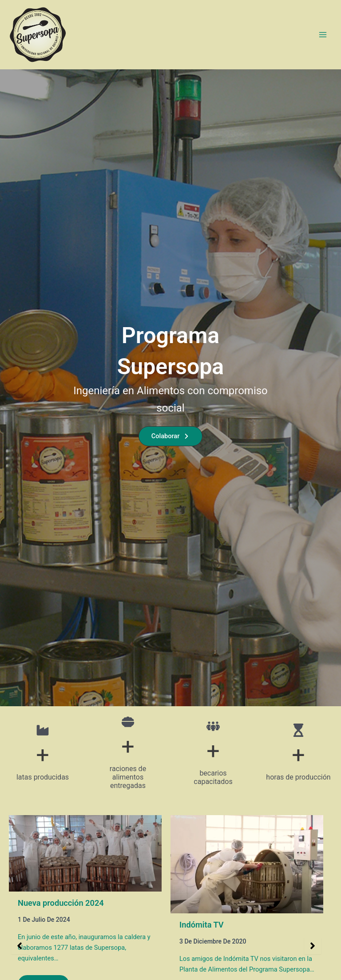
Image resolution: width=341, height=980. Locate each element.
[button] (171, 436)
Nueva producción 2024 (61, 903)
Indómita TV (202, 925)
